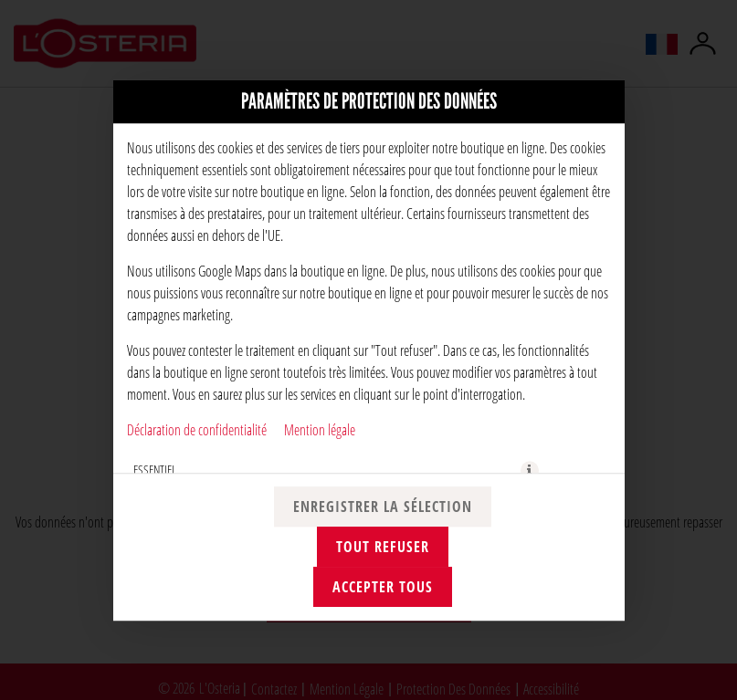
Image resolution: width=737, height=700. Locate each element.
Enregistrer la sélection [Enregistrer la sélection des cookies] (383, 507)
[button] (530, 470)
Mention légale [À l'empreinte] (320, 429)
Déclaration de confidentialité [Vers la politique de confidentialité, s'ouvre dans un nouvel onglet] (197, 429)
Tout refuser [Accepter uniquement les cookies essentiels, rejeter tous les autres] (383, 547)
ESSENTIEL (155, 470)
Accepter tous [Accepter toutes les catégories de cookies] (383, 587)
